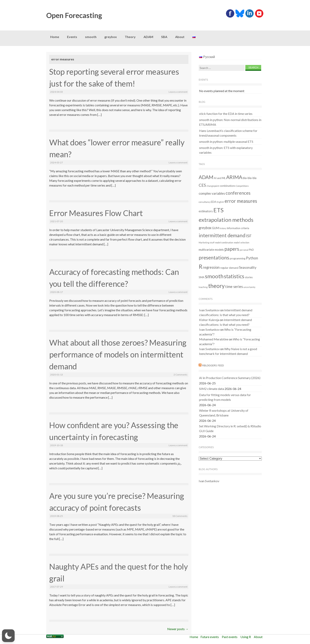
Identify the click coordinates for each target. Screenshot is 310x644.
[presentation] (179, 463)
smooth (91, 37)
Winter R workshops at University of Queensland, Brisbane (224, 413)
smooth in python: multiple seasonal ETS (226, 141)
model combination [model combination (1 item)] (224, 242)
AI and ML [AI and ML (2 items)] (220, 178)
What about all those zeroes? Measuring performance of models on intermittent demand (118, 354)
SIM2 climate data (212, 389)
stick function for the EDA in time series (226, 114)
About (180, 37)
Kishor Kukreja (209, 320)
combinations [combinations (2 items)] (227, 186)
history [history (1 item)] (223, 228)
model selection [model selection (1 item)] (242, 242)
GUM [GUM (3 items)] (215, 228)
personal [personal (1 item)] (244, 250)
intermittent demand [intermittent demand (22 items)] (222, 235)
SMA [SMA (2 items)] (202, 277)
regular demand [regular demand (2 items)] (229, 268)
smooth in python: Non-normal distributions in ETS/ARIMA (230, 122)
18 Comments (180, 516)
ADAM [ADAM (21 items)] (206, 177)
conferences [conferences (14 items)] (238, 193)
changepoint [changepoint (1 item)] (213, 186)
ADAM (148, 37)
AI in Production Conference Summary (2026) (230, 378)
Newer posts (178, 629)
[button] (8, 636)
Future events (210, 637)
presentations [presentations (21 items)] (214, 257)
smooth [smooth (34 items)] (214, 276)
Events (72, 37)
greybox (111, 37)
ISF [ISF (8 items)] (249, 236)
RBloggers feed (213, 366)
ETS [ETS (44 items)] (218, 210)
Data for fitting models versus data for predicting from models (225, 397)
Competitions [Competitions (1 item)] (242, 186)
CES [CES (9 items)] (202, 185)
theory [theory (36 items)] (216, 286)
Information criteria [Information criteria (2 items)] (238, 228)
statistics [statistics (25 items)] (234, 276)
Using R (246, 637)
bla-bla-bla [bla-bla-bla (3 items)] (250, 178)
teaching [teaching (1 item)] (203, 287)
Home (55, 37)
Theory (130, 37)
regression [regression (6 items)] (211, 267)
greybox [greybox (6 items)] (205, 228)
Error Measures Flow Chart (96, 213)
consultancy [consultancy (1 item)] (205, 202)
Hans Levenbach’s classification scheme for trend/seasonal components (228, 133)
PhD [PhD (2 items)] (251, 250)
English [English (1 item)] (220, 202)
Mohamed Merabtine (214, 339)
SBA (164, 37)
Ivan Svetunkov (209, 310)
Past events (230, 637)
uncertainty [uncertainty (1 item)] (249, 287)
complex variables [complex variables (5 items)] (212, 193)
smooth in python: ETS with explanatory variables (226, 150)
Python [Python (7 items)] (252, 258)
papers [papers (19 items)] (232, 249)
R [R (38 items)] (200, 267)
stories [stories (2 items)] (249, 277)
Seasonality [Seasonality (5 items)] (248, 267)
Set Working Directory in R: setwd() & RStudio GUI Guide (230, 428)
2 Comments (181, 375)
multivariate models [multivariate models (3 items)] (211, 250)
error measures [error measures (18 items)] (241, 201)
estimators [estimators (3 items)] (206, 211)
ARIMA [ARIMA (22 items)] (234, 177)
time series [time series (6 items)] (234, 287)
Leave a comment (178, 92)
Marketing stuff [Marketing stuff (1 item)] (207, 242)
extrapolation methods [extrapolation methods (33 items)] (226, 220)
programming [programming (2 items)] (238, 258)
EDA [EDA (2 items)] (214, 202)
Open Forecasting (74, 15)
